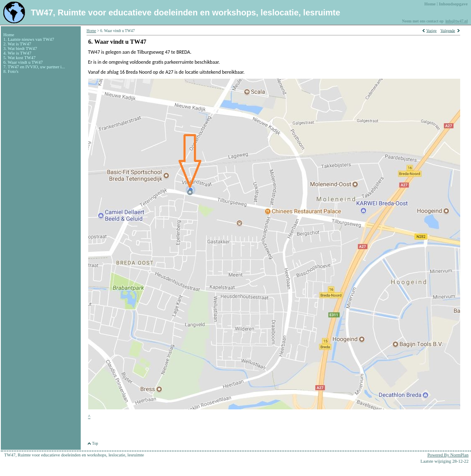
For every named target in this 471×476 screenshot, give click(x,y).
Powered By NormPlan (448, 455)
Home (9, 35)
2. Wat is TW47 (17, 44)
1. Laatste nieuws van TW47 (29, 39)
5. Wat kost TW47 (19, 58)
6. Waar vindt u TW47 (23, 62)
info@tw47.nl (456, 21)
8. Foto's (11, 71)
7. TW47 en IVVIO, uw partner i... (34, 67)
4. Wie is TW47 (17, 53)
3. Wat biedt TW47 (20, 49)
